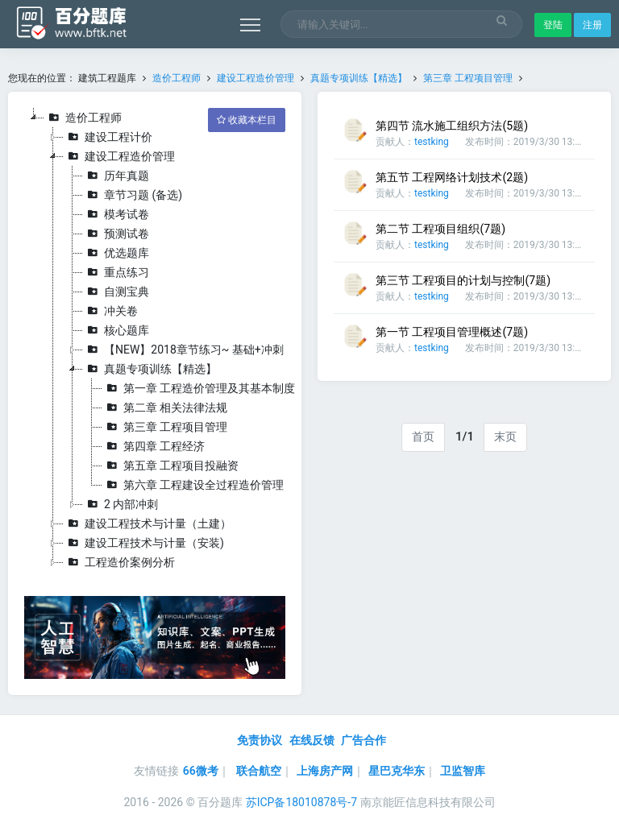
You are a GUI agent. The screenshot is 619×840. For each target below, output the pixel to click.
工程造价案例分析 (119, 562)
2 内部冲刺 (120, 504)
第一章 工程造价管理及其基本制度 (199, 388)
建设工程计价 (108, 137)
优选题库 (116, 253)
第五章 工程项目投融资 (170, 466)
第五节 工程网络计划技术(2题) (452, 177)
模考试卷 (116, 214)
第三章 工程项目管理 (468, 78)
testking (432, 142)
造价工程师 (177, 78)
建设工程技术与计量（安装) (144, 543)
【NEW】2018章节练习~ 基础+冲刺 (183, 350)
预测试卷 (116, 234)
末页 (505, 437)
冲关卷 (110, 311)
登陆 (553, 25)
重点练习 (116, 272)
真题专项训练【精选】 (359, 78)
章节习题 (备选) (133, 195)
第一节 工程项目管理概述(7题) (452, 332)
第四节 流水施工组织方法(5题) (452, 126)
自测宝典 (116, 292)
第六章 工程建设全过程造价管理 (193, 485)
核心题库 (116, 330)
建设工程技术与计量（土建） (147, 523)
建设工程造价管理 (255, 78)
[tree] (155, 340)
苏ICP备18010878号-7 (301, 802)
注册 (592, 25)
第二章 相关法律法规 (165, 408)
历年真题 (116, 176)
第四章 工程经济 (154, 446)
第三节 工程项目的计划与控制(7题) (463, 280)
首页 (423, 437)
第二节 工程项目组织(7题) (440, 229)
